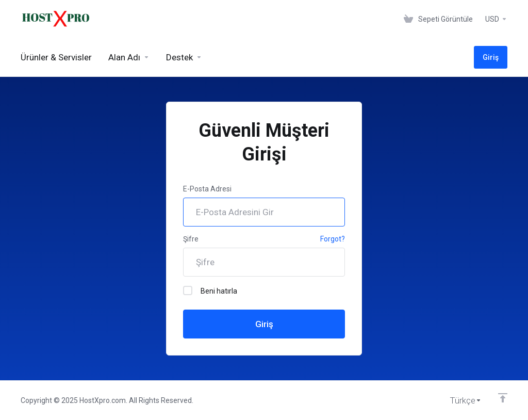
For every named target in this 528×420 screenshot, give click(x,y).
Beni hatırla (210, 290)
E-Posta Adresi (207, 189)
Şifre (191, 239)
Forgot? (333, 239)
